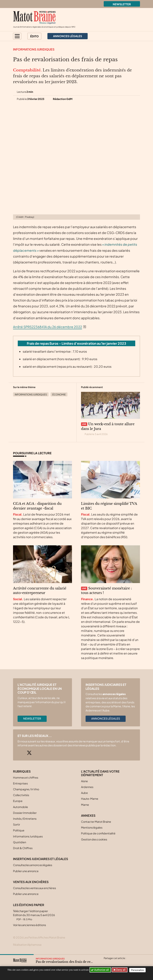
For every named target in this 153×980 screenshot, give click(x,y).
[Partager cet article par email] (128, 963)
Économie (59, 394)
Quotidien (20, 842)
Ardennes (87, 787)
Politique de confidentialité (98, 833)
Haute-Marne (90, 799)
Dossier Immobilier (25, 813)
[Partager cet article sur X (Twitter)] (106, 963)
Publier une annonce (26, 871)
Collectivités (21, 795)
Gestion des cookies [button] (94, 839)
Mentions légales (92, 827)
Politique (19, 830)
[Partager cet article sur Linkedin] (121, 963)
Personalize (138, 970)
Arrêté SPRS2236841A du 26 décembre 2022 (48, 327)
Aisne (84, 781)
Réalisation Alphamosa (27, 945)
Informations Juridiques (34, 49)
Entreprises (20, 783)
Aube (84, 793)
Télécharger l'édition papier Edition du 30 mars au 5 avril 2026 (34, 915)
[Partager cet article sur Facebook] (114, 963)
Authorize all (100, 970)
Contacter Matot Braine (96, 822)
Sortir (17, 824)
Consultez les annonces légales (33, 865)
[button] (17, 36)
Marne (85, 805)
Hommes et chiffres (26, 777)
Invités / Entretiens (25, 819)
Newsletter (122, 4)
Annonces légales (106, 718)
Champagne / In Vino (26, 789)
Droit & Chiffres (23, 848)
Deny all (121, 970)
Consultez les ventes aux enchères (34, 888)
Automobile (20, 807)
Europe (18, 801)
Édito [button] (34, 36)
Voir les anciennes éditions (29, 925)
